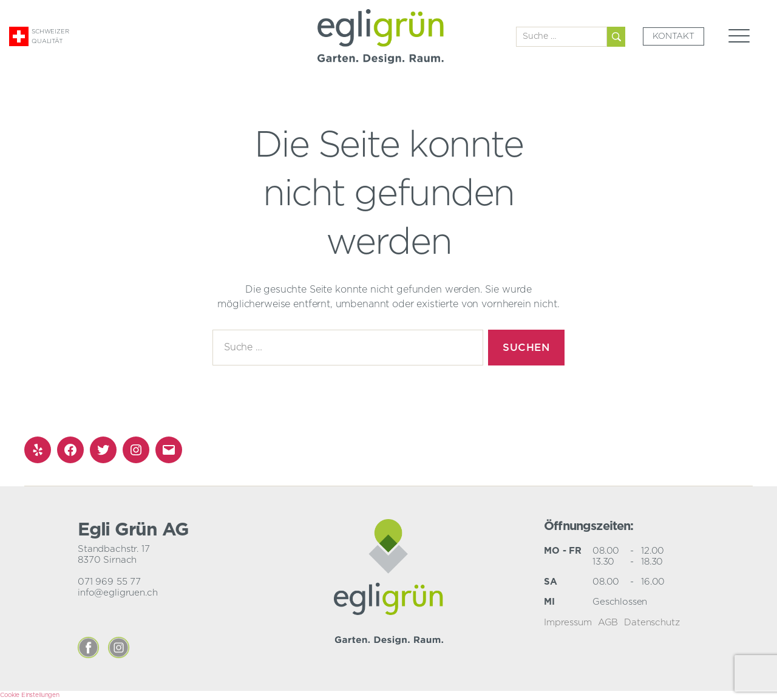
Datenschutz (652, 623)
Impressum (568, 623)
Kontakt (674, 36)
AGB (608, 623)
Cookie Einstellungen (30, 695)
